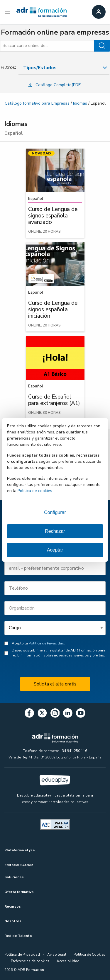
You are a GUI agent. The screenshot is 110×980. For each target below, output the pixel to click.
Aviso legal (57, 955)
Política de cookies (35, 491)
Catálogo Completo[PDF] (55, 85)
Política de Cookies (89, 955)
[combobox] (64, 68)
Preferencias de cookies (30, 961)
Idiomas (80, 103)
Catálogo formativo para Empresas (37, 103)
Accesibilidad (68, 961)
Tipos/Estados (40, 68)
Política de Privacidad (46, 643)
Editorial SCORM (19, 865)
